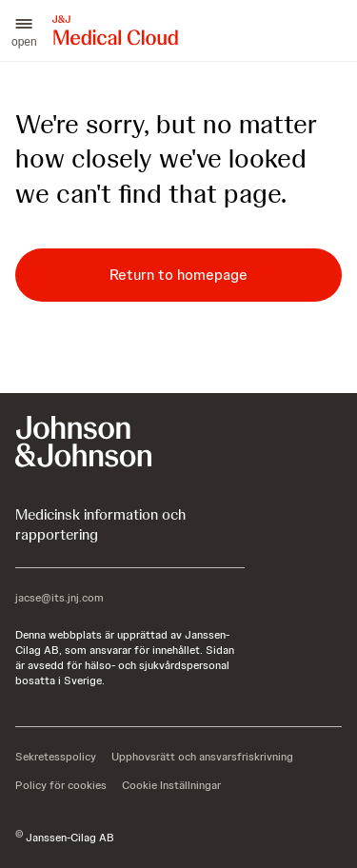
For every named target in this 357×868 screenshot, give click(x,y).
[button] (24, 30)
